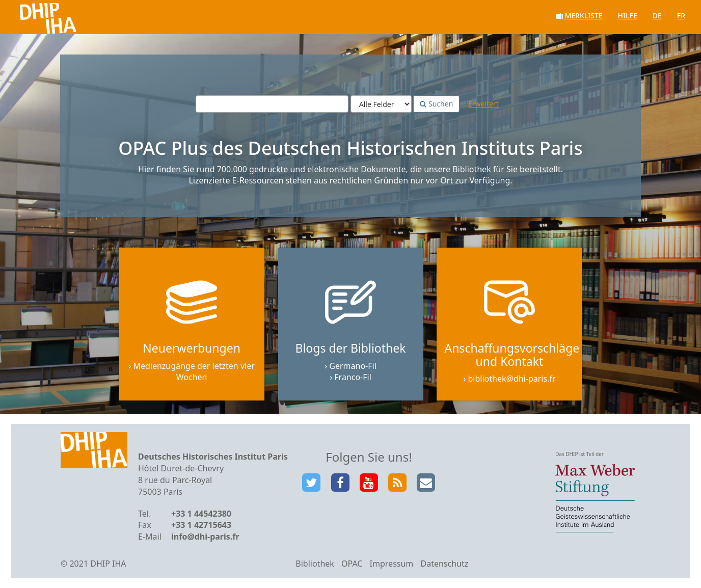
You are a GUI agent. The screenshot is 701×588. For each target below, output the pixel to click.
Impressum (392, 564)
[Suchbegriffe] (272, 104)
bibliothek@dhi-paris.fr (512, 379)
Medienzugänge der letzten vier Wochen (194, 372)
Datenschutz (444, 564)
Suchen (436, 104)
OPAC (352, 564)
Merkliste (579, 16)
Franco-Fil (353, 377)
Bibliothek (315, 564)
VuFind (35, 16)
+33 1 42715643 (201, 525)
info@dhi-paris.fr (205, 537)
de (657, 16)
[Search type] (381, 104)
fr (681, 16)
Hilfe (628, 16)
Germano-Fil (353, 366)
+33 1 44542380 (201, 514)
